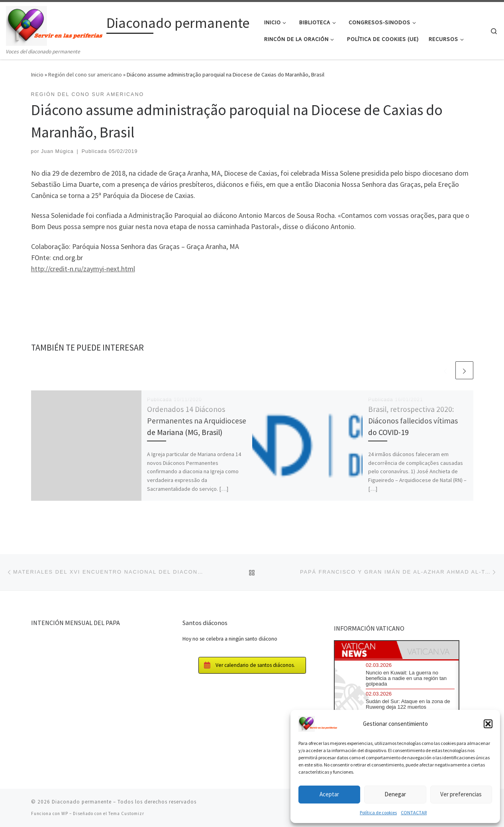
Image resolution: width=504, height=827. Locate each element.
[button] (488, 724)
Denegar (395, 794)
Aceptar (329, 794)
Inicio (37, 74)
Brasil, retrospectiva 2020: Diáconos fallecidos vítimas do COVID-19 (413, 421)
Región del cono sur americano (85, 74)
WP (65, 813)
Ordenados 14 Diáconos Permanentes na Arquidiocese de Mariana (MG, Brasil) (197, 421)
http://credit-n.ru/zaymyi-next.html (83, 269)
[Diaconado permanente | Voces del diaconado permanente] (55, 24)
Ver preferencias (461, 794)
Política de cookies (378, 812)
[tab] (366, 650)
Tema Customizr (126, 813)
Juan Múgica (57, 151)
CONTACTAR (414, 812)
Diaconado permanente (82, 802)
